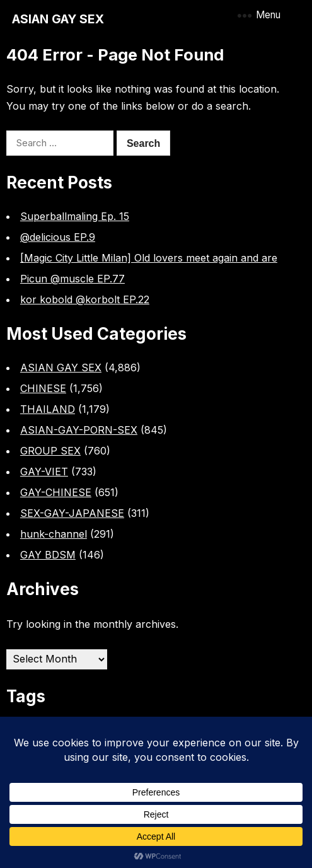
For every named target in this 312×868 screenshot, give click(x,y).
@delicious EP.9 (58, 237)
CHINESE (43, 388)
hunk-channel (54, 534)
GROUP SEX (50, 451)
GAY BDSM (48, 555)
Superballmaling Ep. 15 (75, 216)
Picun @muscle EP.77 (72, 279)
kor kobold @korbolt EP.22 (85, 299)
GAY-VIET (44, 472)
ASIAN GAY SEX (58, 19)
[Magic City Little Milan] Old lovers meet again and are (149, 258)
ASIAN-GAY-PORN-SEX (79, 430)
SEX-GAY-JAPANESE (72, 513)
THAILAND (48, 409)
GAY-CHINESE (56, 492)
